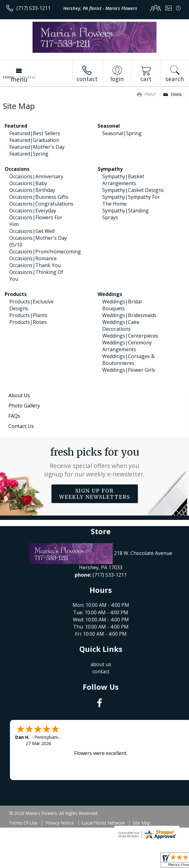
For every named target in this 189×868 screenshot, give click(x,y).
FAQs (14, 416)
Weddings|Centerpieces (130, 336)
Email (173, 94)
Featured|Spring (29, 154)
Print (147, 94)
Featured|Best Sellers (35, 133)
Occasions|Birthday (32, 190)
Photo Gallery (24, 406)
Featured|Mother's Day (37, 147)
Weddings (110, 294)
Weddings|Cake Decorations (121, 325)
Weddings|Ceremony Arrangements (127, 346)
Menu (19, 79)
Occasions (17, 169)
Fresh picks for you (94, 462)
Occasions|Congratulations (41, 204)
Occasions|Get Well (32, 231)
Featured (16, 126)
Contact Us (21, 426)
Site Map (141, 823)
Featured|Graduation (34, 140)
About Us (19, 395)
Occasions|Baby (28, 183)
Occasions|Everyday (33, 211)
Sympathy (110, 169)
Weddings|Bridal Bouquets (122, 305)
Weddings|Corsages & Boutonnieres (128, 360)
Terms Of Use (23, 823)
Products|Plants (28, 315)
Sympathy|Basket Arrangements (123, 180)
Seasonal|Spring (122, 133)
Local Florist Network (103, 823)
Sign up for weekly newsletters (95, 494)
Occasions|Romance (33, 258)
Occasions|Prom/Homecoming (45, 252)
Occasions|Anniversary (36, 176)
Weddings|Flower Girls (129, 370)
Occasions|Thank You (35, 265)
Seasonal (109, 126)
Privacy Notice (60, 823)
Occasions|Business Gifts (39, 197)
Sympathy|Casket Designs (133, 190)
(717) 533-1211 (33, 8)
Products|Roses (28, 322)
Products (16, 294)
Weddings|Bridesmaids (129, 315)
